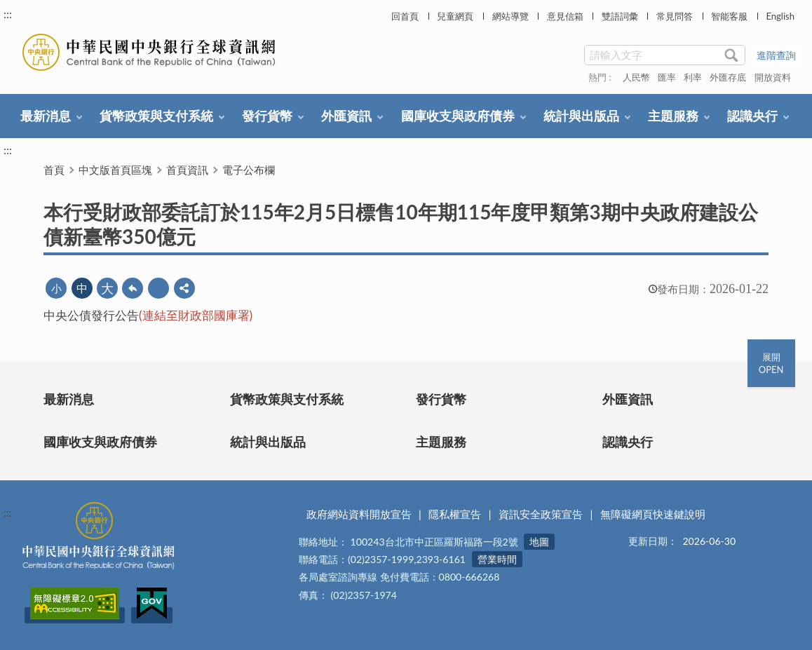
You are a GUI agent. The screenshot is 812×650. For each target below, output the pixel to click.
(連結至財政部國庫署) (196, 315)
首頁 (54, 170)
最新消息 (46, 116)
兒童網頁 (455, 16)
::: (8, 14)
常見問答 (675, 16)
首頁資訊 (187, 170)
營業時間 (497, 559)
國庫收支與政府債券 (458, 116)
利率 (693, 77)
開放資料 (773, 77)
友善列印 (158, 288)
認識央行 (752, 116)
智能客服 (729, 16)
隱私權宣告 (455, 514)
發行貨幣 (267, 116)
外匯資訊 (346, 116)
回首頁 (405, 16)
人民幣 (636, 77)
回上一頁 (133, 288)
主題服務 (673, 116)
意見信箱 (565, 16)
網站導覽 (510, 16)
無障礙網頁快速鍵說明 (653, 514)
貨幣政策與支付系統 (156, 116)
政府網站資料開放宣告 (359, 514)
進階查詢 (776, 55)
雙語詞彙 (620, 16)
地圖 (539, 542)
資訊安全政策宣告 (541, 514)
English (780, 16)
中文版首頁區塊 (115, 170)
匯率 (667, 77)
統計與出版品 (581, 116)
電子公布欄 (249, 170)
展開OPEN (771, 363)
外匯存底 (728, 77)
